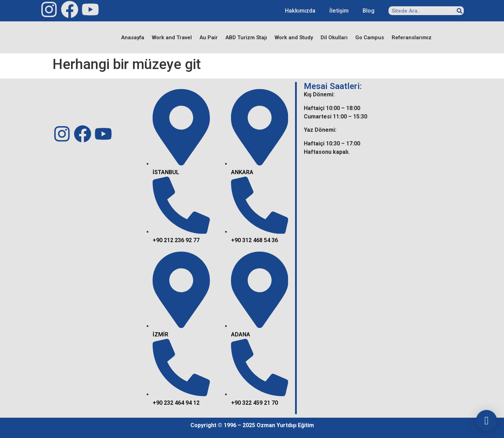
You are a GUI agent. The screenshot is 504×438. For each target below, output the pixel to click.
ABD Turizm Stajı (246, 37)
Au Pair (209, 37)
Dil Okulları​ (334, 37)
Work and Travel (172, 37)
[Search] (459, 11)
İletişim (339, 11)
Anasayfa (133, 37)
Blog (369, 11)
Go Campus (370, 37)
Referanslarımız (412, 37)
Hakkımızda (300, 11)
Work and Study (294, 37)
